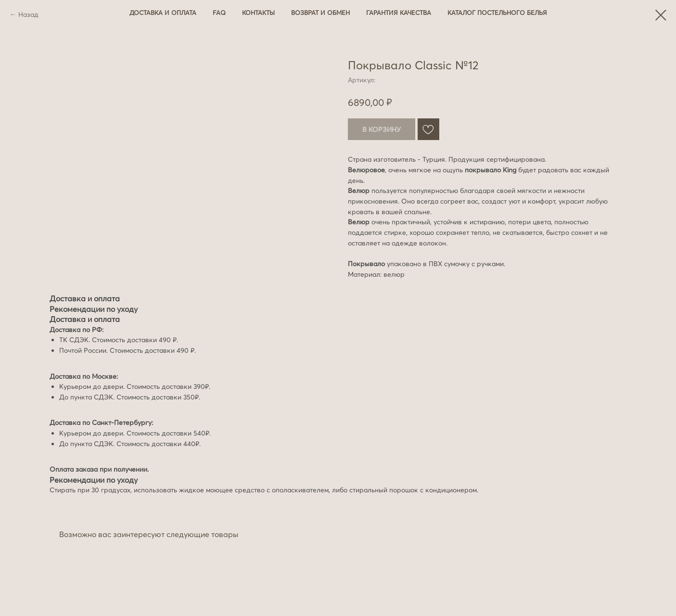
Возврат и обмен (320, 13)
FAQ (219, 13)
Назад (28, 14)
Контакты (258, 13)
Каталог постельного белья (497, 13)
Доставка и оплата (163, 13)
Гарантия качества (399, 13)
